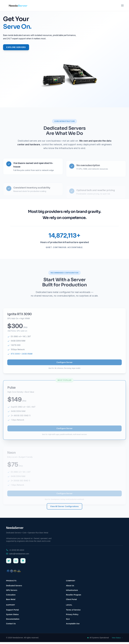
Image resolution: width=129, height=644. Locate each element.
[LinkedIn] (16, 563)
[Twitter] (9, 563)
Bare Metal (11, 601)
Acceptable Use (73, 626)
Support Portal (12, 612)
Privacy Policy (72, 616)
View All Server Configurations (65, 518)
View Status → (117, 640)
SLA (68, 621)
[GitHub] (23, 563)
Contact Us (11, 626)
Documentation (13, 621)
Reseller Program (74, 597)
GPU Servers (12, 592)
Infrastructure (72, 592)
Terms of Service (73, 612)
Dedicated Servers (65, 139)
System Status (12, 616)
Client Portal (71, 601)
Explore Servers (19, 48)
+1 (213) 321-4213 (17, 552)
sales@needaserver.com (19, 556)
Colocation (11, 597)
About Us (70, 588)
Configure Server (64, 372)
